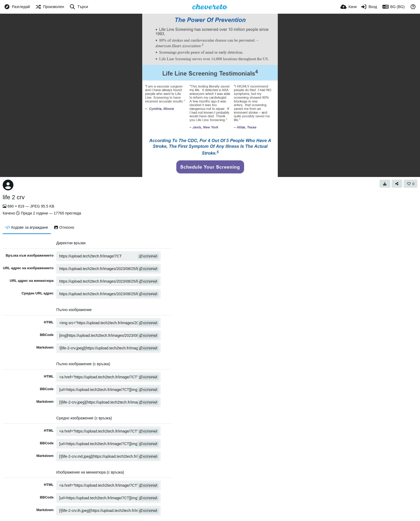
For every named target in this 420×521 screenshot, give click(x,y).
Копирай (148, 256)
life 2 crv (14, 197)
